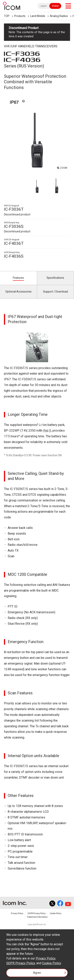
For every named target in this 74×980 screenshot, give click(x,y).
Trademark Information (37, 917)
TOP (7, 16)
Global (55, 6)
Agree (37, 973)
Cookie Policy (56, 913)
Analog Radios (59, 16)
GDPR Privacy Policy (37, 913)
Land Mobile (38, 16)
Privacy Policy (17, 913)
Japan (43, 6)
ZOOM (64, 168)
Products (20, 16)
